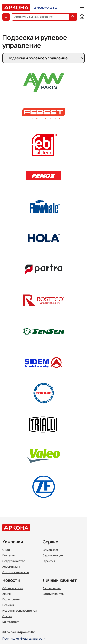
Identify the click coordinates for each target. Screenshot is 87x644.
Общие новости (13, 588)
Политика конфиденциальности (24, 639)
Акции (6, 594)
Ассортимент (11, 567)
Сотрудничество (14, 561)
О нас (6, 550)
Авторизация (52, 588)
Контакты (9, 555)
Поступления (11, 599)
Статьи (7, 616)
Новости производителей (19, 611)
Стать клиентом (53, 594)
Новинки (8, 605)
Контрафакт (10, 622)
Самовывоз (51, 550)
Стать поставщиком (16, 572)
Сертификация (53, 555)
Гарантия (49, 561)
